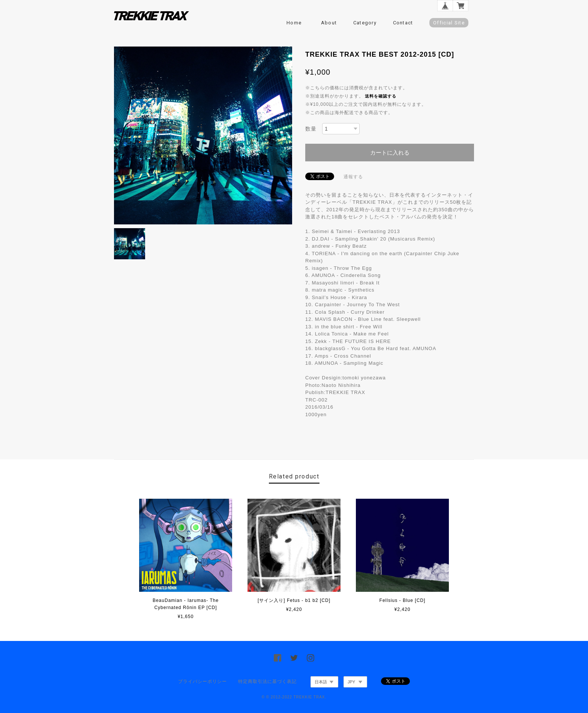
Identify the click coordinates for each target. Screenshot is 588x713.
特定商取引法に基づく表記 (267, 681)
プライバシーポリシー (202, 681)
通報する (353, 177)
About (329, 23)
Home (294, 23)
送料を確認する (381, 96)
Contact (403, 23)
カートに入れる (390, 153)
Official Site (449, 23)
